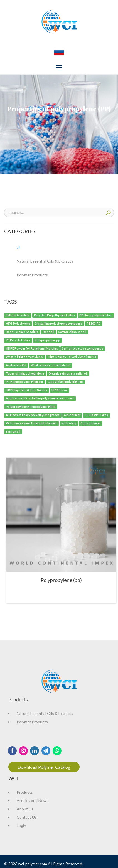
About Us (25, 809)
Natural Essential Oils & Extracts (45, 713)
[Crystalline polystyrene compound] (59, 323)
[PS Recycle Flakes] (18, 340)
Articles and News (33, 800)
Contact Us (27, 817)
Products (25, 792)
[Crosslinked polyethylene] (66, 381)
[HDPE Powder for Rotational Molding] (32, 348)
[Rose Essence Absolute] (22, 331)
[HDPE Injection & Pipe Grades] (27, 390)
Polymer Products (32, 722)
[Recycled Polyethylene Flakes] (55, 315)
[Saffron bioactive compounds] (83, 348)
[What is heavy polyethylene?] (51, 365)
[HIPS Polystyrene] (18, 323)
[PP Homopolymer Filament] (25, 381)
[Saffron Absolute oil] (72, 331)
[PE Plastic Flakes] (96, 415)
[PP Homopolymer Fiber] (96, 315)
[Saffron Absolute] (18, 315)
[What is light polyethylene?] (25, 356)
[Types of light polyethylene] (25, 373)
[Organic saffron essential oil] (68, 373)
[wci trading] (69, 423)
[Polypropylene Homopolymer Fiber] (31, 406)
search (108, 212)
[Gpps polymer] (91, 423)
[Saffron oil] (13, 431)
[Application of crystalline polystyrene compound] (40, 398)
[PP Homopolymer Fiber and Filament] (31, 423)
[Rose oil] (49, 331)
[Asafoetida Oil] (16, 365)
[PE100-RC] (94, 323)
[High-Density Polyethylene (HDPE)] (72, 356)
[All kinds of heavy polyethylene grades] (33, 415)
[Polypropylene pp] (48, 340)
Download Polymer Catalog (44, 767)
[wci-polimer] (72, 415)
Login (21, 825)
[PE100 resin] (60, 390)
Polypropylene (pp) (61, 580)
